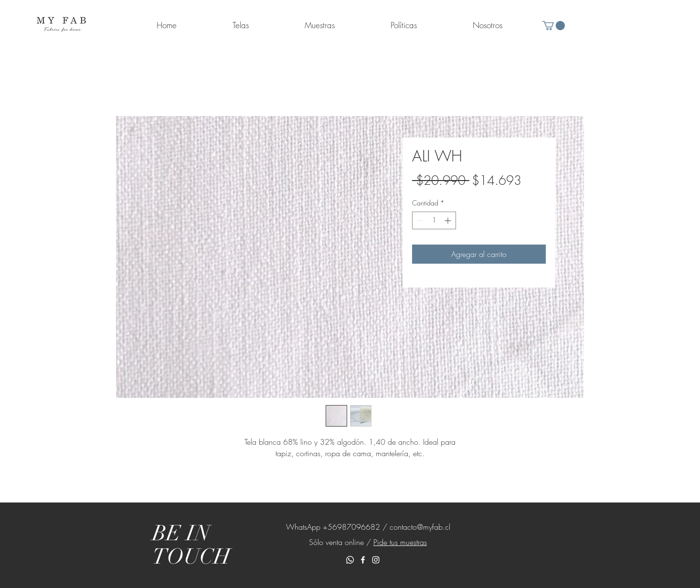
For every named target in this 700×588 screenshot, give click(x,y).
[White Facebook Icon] (363, 560)
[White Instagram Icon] (376, 560)
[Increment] (449, 220)
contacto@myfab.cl (420, 527)
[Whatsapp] (350, 560)
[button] (554, 26)
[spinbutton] (434, 220)
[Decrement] (419, 220)
